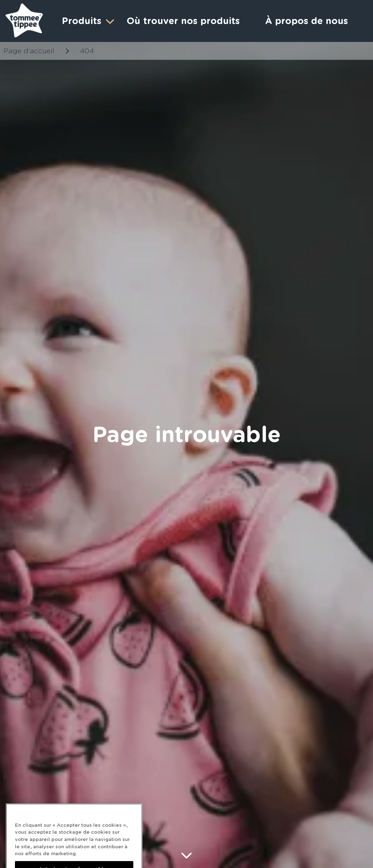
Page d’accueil (29, 51)
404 (87, 51)
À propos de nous (307, 21)
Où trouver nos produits (183, 21)
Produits (87, 21)
